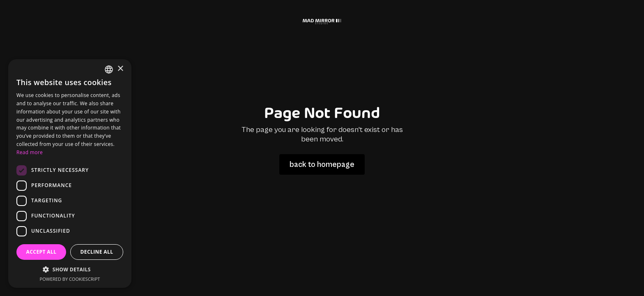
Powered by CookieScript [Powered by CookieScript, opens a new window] (70, 279)
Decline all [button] (97, 252)
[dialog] (70, 173)
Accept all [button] (41, 252)
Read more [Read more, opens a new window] (30, 152)
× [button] (120, 69)
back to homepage (322, 164)
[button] (70, 269)
